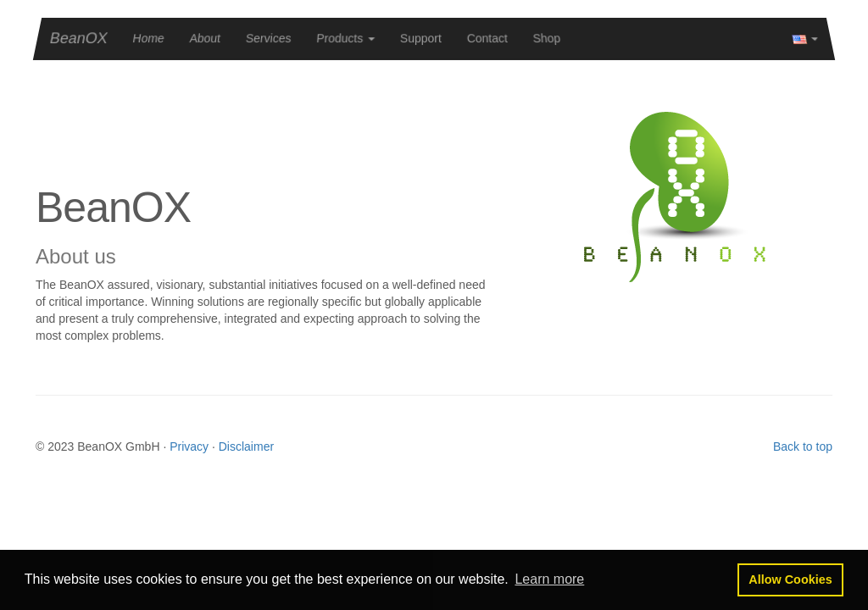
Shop (547, 38)
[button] (549, 579)
